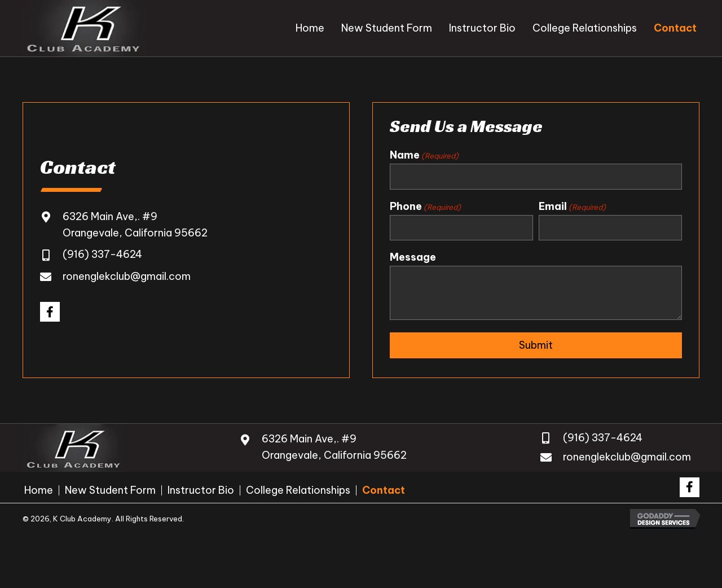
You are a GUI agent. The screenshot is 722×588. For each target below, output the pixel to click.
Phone (425, 207)
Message (413, 257)
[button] (50, 312)
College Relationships (298, 490)
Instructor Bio (201, 490)
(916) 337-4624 (102, 255)
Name (424, 155)
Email (572, 207)
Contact (384, 490)
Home (39, 490)
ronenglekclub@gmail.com (127, 276)
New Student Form (110, 490)
